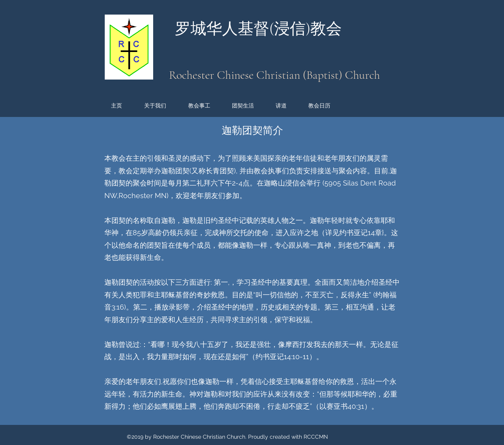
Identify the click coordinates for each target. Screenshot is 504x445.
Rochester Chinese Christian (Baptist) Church (274, 75)
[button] (162, 106)
